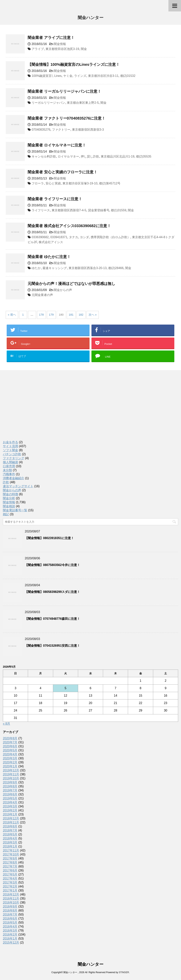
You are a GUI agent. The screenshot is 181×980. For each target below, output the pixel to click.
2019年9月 (10, 782)
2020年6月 (10, 746)
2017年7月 (10, 866)
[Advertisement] (31, 409)
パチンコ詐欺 (12, 454)
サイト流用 (10, 446)
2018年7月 (10, 830)
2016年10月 (11, 902)
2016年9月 (10, 906)
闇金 (84, 49)
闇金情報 (60, 44)
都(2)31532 (128, 76)
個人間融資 (10, 462)
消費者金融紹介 (14, 478)
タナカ (74, 237)
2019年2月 (10, 810)
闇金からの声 (63, 290)
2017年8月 (10, 862)
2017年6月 (10, 870)
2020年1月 (10, 766)
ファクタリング (14, 458)
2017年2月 (10, 886)
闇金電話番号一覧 (15, 510)
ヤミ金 (68, 76)
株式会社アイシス (51, 242)
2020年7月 (10, 742)
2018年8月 (10, 826)
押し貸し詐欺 (90, 156)
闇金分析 (9, 498)
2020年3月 (10, 758)
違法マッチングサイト (18, 486)
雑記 (6, 514)
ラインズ (80, 76)
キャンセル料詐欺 (44, 156)
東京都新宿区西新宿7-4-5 (69, 210)
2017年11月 (11, 850)
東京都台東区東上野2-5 (83, 103)
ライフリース (41, 210)
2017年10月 (11, 854)
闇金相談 (9, 506)
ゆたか (36, 268)
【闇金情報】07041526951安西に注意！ (52, 646)
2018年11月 (11, 822)
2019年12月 (11, 770)
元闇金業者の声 (42, 295)
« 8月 (6, 724)
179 (51, 315)
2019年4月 (10, 802)
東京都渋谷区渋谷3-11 (103, 76)
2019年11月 (11, 774)
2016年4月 (10, 927)
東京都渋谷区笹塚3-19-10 (80, 183)
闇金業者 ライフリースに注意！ (55, 199)
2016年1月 (10, 939)
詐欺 (6, 482)
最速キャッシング (55, 268)
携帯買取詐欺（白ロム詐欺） (111, 237)
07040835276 (41, 130)
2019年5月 (10, 798)
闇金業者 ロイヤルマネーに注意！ (57, 145)
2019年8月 (10, 786)
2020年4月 (10, 754)
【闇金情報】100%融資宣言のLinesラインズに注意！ (74, 64)
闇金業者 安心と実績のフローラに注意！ (62, 172)
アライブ (38, 49)
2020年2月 (10, 762)
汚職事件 (9, 474)
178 (41, 315)
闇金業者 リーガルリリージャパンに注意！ (64, 91)
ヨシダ (84, 237)
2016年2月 (10, 935)
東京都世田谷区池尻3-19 (62, 49)
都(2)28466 (116, 268)
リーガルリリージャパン (48, 103)
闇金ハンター (91, 18)
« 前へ (12, 315)
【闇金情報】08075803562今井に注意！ (52, 565)
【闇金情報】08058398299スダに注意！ (52, 592)
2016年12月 (11, 894)
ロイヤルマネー (68, 156)
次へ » (93, 315)
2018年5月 (10, 834)
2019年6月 (10, 794)
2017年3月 (10, 882)
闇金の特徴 (10, 494)
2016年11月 (11, 898)
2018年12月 (11, 818)
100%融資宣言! (42, 76)
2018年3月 (10, 842)
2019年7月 (10, 790)
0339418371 (59, 237)
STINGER (124, 972)
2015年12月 (11, 943)
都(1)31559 (119, 210)
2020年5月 (10, 750)
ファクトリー (61, 130)
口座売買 (9, 466)
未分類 (7, 470)
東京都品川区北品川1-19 (118, 156)
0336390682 (40, 237)
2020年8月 (10, 738)
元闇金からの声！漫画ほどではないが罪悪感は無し (71, 284)
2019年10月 (11, 778)
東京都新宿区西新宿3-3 (88, 130)
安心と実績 (53, 183)
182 (81, 315)
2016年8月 (10, 910)
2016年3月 (10, 931)
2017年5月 (10, 874)
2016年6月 (10, 918)
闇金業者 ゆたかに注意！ (49, 257)
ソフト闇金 (10, 450)
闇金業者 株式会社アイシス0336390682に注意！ (69, 226)
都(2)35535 (144, 156)
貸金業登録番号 (99, 210)
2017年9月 (10, 858)
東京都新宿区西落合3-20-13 (88, 268)
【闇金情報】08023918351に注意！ (49, 538)
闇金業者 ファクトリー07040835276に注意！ (66, 118)
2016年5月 (10, 923)
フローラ (38, 183)
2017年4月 (10, 878)
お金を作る (10, 442)
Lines (58, 76)
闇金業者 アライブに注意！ (51, 38)
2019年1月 (10, 814)
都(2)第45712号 (110, 183)
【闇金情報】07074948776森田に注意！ (52, 619)
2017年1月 (10, 890)
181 (71, 315)
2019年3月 (10, 806)
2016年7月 (10, 914)
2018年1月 (10, 846)
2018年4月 (10, 838)
